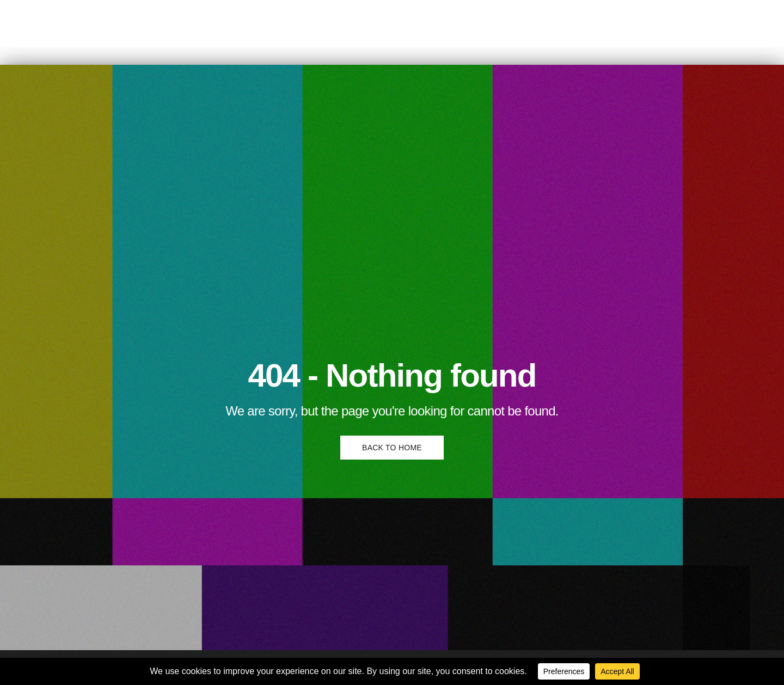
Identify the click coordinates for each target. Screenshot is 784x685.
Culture (119, 23)
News (220, 23)
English (311, 23)
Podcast (264, 23)
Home (76, 23)
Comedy (176, 23)
